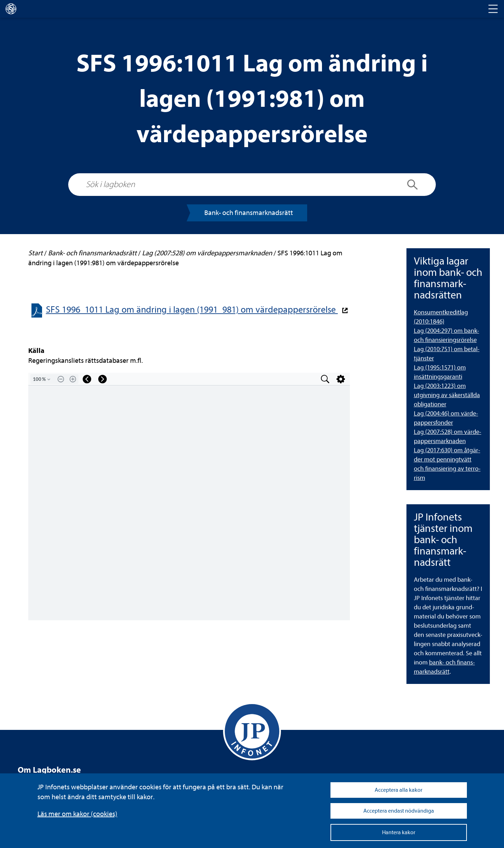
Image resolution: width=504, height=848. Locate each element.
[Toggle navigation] (493, 9)
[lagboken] (11, 9)
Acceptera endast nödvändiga (399, 811)
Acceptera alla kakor (398, 790)
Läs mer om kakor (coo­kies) (77, 814)
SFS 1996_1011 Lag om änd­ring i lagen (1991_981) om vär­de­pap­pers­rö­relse (192, 310)
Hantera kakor (399, 832)
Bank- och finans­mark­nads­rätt (249, 213)
